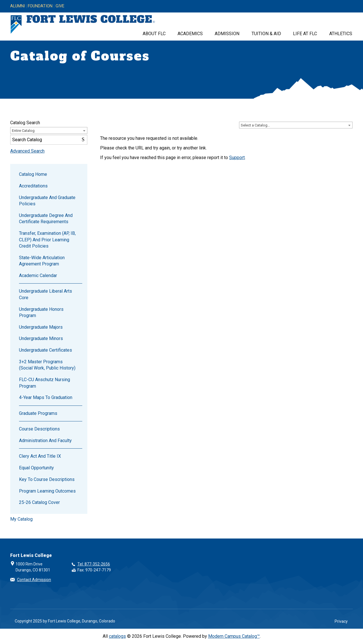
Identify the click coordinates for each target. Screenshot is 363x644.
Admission (227, 34)
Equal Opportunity (36, 468)
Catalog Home (33, 174)
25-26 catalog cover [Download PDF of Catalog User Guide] (39, 502)
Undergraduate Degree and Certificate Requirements (46, 218)
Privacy (341, 621)
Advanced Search (27, 151)
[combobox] (296, 125)
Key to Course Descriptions (47, 479)
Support (237, 158)
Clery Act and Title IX (40, 456)
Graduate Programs (38, 413)
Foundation (40, 6)
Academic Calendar (38, 275)
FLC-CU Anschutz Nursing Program (45, 383)
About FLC (154, 34)
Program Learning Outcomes (47, 491)
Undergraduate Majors (41, 327)
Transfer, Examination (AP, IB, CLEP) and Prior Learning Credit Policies (47, 240)
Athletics (341, 34)
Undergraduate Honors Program (41, 312)
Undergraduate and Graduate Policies (47, 201)
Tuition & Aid (266, 34)
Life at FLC (305, 34)
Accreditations (33, 186)
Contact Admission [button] (34, 580)
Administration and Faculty (45, 441)
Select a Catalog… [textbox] (255, 125)
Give (60, 6)
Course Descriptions (39, 429)
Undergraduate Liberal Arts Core (46, 294)
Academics (190, 34)
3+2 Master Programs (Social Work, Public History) (47, 365)
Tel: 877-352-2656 (94, 564)
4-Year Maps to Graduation (46, 397)
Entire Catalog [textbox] (23, 131)
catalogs (117, 636)
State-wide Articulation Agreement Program (42, 261)
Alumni (18, 6)
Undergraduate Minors (41, 338)
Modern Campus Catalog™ (234, 636)
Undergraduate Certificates (46, 350)
